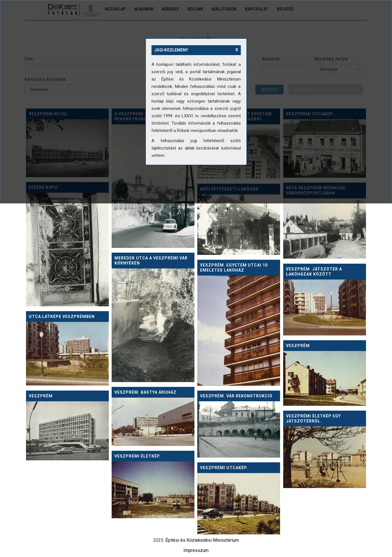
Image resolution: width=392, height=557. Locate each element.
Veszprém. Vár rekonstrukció (236, 396)
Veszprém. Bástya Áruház (145, 392)
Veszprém (298, 346)
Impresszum (196, 550)
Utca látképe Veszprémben (62, 317)
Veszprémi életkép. (137, 456)
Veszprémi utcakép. (224, 468)
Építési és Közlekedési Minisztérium (202, 540)
